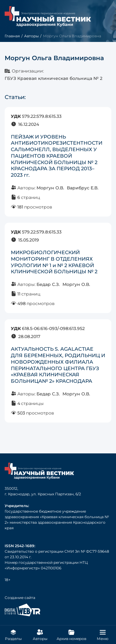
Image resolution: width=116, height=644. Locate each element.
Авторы (31, 36)
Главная (12, 36)
